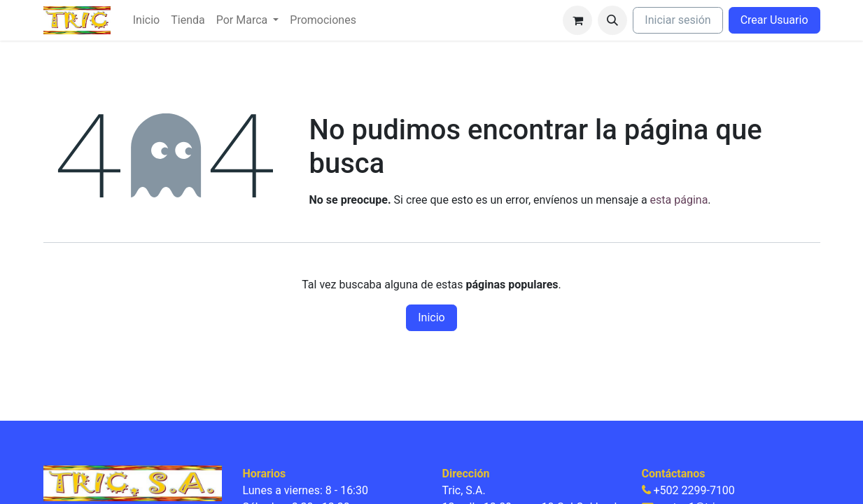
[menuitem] (146, 20)
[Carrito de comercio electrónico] (577, 20)
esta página (679, 200)
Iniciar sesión (678, 20)
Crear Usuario (774, 20)
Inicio (431, 317)
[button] (612, 20)
